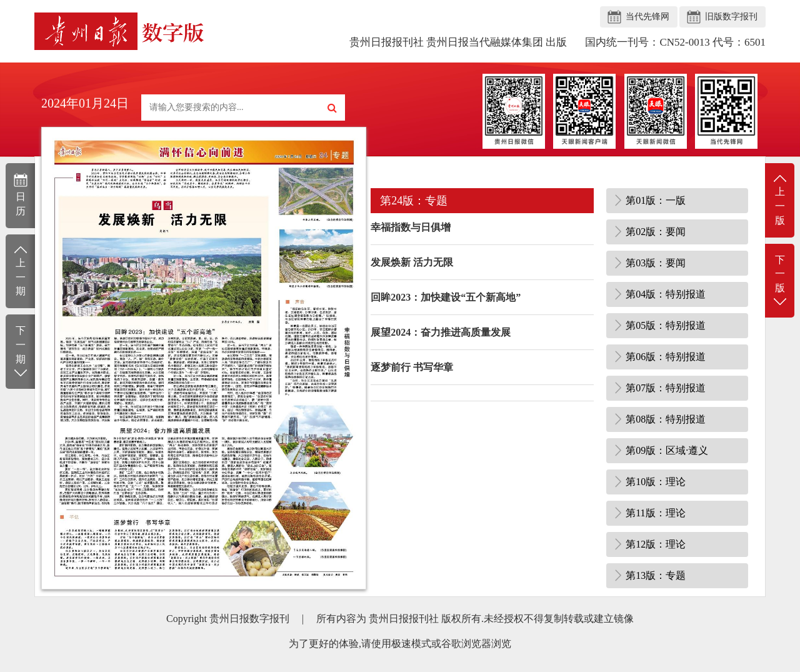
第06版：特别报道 (666, 357)
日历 (20, 194)
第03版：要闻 (656, 263)
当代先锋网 (647, 17)
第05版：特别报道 (666, 325)
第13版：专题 (656, 575)
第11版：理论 (655, 513)
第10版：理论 (656, 482)
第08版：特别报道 (666, 419)
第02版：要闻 (656, 232)
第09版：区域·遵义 (667, 450)
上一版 (780, 199)
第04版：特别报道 (666, 294)
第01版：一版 (656, 200)
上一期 (20, 270)
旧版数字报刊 (731, 17)
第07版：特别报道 (666, 388)
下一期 (20, 352)
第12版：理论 (656, 544)
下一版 (780, 282)
